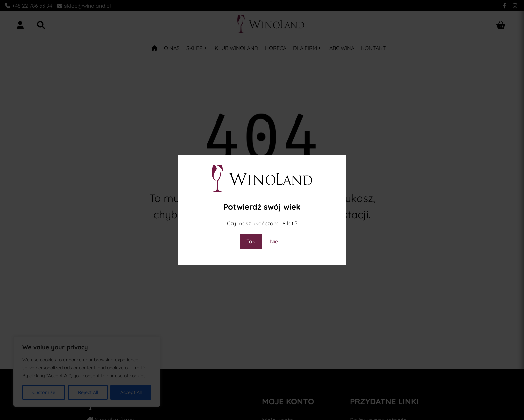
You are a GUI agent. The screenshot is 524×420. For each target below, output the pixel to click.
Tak (251, 241)
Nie (274, 241)
